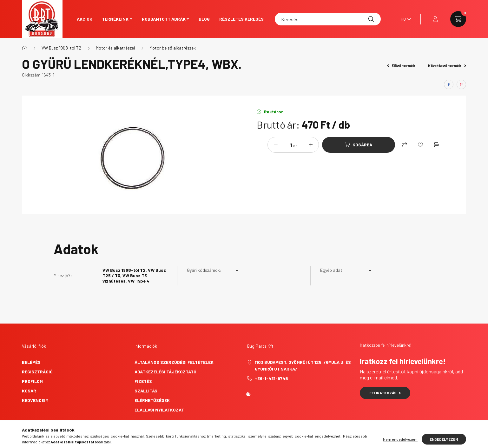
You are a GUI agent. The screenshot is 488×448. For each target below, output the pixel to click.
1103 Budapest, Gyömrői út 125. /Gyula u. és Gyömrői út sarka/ (303, 365)
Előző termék (401, 65)
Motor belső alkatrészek (173, 48)
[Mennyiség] (286, 145)
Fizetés (143, 381)
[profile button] (435, 19)
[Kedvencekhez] (420, 145)
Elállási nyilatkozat (159, 410)
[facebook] (449, 84)
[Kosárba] (359, 145)
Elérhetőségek (152, 400)
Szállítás (146, 391)
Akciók (85, 19)
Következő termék (447, 65)
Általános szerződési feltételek (174, 362)
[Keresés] (328, 19)
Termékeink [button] (115, 19)
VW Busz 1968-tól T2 (61, 48)
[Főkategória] (24, 48)
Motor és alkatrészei (115, 48)
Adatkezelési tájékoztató (165, 372)
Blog (204, 19)
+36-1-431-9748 (271, 378)
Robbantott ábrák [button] (164, 19)
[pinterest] (461, 84)
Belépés (31, 362)
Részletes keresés (241, 19)
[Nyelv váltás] (404, 19)
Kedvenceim (35, 400)
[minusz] (276, 145)
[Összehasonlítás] (405, 145)
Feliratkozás (385, 393)
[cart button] (458, 19)
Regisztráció (37, 372)
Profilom (32, 381)
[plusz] (311, 145)
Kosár (29, 391)
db (295, 145)
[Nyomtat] (436, 145)
